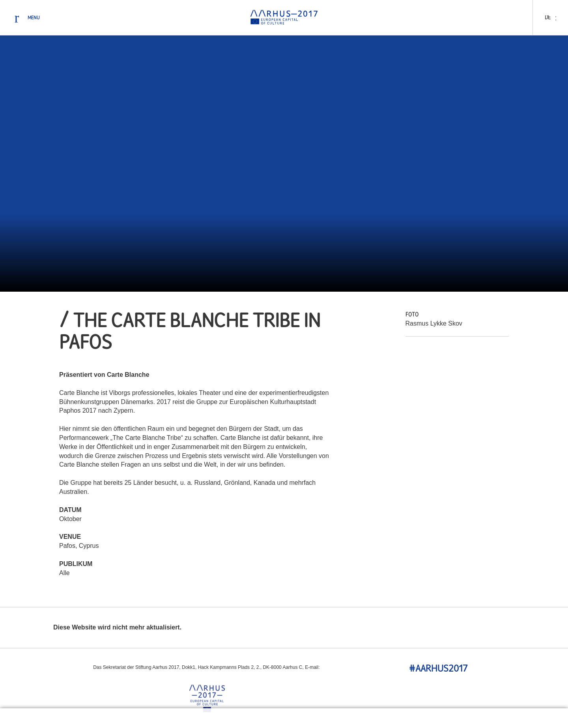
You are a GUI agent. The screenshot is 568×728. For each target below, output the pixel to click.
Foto (412, 315)
